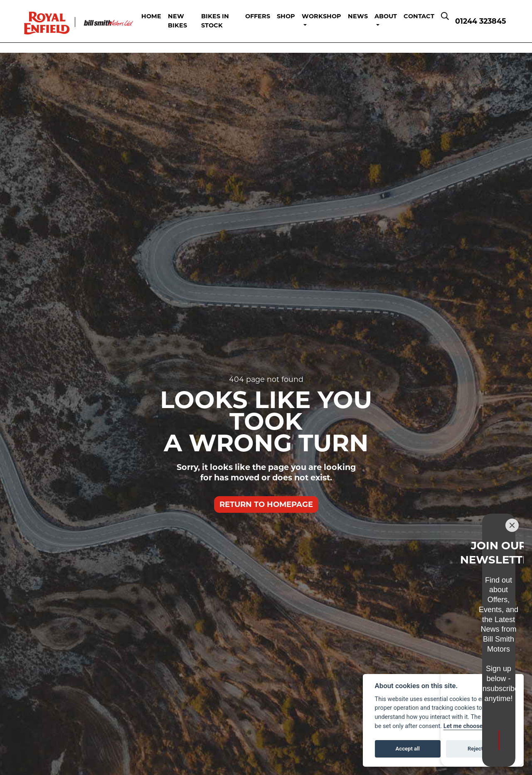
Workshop (321, 16)
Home (162, 16)
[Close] (512, 594)
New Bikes (188, 20)
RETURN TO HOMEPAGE (266, 503)
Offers (258, 16)
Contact (419, 16)
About (386, 16)
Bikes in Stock (221, 20)
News (358, 16)
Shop (286, 16)
